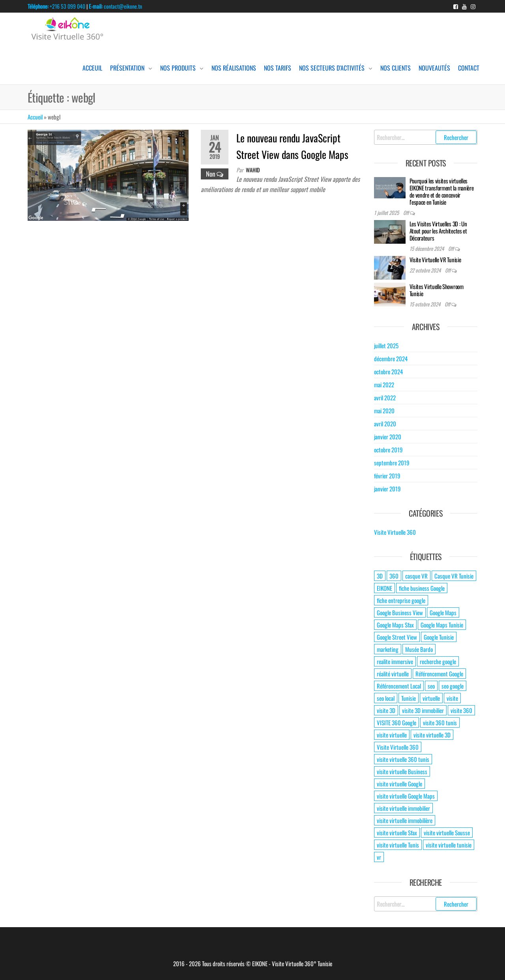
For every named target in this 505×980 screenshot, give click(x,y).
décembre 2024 (391, 358)
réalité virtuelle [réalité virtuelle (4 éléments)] (393, 674)
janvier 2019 (387, 489)
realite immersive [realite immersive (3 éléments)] (395, 661)
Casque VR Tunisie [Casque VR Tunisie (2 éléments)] (454, 576)
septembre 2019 (392, 463)
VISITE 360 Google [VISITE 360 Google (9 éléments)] (397, 722)
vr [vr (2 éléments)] (379, 857)
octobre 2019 (388, 450)
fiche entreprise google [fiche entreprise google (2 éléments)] (401, 600)
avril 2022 (385, 398)
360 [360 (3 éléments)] (394, 576)
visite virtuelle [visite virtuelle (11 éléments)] (392, 735)
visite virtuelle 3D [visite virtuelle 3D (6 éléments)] (432, 735)
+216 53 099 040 (56, 6)
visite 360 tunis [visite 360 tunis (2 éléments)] (440, 722)
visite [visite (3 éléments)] (452, 698)
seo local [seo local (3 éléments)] (386, 698)
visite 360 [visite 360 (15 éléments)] (461, 710)
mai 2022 (384, 385)
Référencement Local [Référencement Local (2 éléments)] (399, 686)
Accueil (35, 117)
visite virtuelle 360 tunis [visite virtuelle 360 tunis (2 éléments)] (403, 759)
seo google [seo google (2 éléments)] (453, 686)
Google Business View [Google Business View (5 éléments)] (400, 612)
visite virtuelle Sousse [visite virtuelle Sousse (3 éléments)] (447, 833)
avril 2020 (385, 424)
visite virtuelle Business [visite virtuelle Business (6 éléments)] (402, 771)
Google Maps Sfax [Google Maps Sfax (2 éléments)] (395, 625)
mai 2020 (384, 411)
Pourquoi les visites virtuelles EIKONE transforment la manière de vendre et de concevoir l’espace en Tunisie (442, 191)
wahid (253, 170)
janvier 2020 (388, 437)
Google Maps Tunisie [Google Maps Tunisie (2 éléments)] (442, 625)
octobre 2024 (388, 371)
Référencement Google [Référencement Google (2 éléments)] (439, 674)
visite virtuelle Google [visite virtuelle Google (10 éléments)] (399, 784)
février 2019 (387, 476)
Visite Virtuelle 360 (395, 532)
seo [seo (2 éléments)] (431, 686)
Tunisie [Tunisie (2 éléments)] (409, 698)
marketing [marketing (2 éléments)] (388, 649)
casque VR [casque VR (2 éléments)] (416, 576)
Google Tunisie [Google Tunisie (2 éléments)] (439, 637)
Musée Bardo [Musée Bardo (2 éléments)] (419, 649)
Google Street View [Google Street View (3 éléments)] (397, 637)
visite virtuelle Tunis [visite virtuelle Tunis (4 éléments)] (398, 845)
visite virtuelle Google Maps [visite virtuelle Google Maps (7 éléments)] (406, 796)
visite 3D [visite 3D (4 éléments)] (386, 710)
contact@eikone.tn (115, 6)
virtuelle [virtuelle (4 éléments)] (431, 698)
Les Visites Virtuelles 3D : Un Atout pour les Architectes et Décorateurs (438, 231)
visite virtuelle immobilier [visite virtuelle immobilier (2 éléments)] (403, 808)
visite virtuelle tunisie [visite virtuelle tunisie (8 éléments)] (449, 845)
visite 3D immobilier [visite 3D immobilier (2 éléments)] (423, 710)
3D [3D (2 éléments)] (380, 576)
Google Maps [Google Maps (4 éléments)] (443, 612)
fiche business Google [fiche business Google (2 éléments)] (422, 588)
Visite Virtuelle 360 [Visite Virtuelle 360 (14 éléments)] (398, 747)
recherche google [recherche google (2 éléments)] (438, 661)
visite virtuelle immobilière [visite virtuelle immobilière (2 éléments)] (405, 820)
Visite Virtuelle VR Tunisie (435, 259)
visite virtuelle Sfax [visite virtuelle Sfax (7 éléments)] (397, 833)
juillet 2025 (386, 345)
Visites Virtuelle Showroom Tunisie (437, 290)
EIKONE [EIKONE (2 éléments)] (384, 588)
